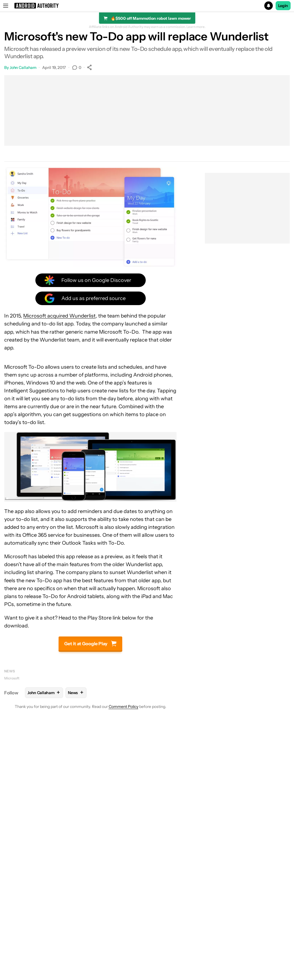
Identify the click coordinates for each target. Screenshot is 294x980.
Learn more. (196, 27)
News (10, 671)
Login (283, 6)
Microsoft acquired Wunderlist (59, 316)
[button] (147, 6)
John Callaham (23, 68)
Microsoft (12, 678)
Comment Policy (124, 707)
